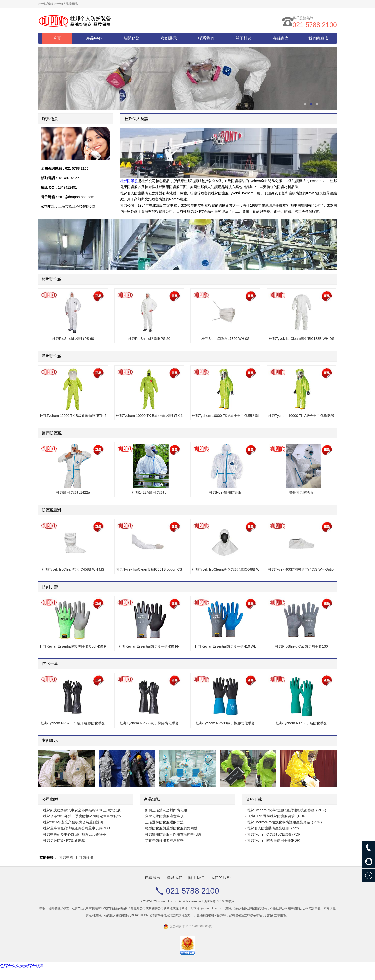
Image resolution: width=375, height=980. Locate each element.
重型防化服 (52, 356)
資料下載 (254, 799)
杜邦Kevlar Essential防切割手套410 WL (225, 646)
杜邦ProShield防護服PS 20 (149, 339)
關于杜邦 (244, 38)
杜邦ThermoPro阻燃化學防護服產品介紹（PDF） (286, 822)
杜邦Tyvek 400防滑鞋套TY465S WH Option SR (302, 569)
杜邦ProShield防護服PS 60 (73, 339)
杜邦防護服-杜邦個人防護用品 (58, 4)
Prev (326, 741)
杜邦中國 (66, 857)
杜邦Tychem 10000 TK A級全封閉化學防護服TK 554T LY (302, 416)
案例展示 (169, 38)
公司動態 (50, 799)
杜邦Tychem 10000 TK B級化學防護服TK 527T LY (73, 416)
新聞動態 (131, 38)
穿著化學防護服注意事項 (164, 816)
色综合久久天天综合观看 (22, 966)
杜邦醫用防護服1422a (73, 492)
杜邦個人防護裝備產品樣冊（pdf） (274, 828)
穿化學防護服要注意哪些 (164, 840)
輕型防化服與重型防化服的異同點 (171, 828)
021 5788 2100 (314, 26)
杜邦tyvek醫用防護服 (225, 492)
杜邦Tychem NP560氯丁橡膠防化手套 (149, 723)
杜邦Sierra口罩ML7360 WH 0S (225, 339)
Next (330, 741)
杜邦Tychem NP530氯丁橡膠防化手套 (225, 723)
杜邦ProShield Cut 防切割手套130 (302, 646)
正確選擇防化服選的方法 (164, 822)
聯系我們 (206, 38)
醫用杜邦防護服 (302, 492)
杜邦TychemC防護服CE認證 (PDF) (274, 834)
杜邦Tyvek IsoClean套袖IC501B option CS (149, 569)
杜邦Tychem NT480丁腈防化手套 (302, 723)
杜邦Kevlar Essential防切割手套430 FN (149, 646)
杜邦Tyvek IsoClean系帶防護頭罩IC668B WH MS (225, 569)
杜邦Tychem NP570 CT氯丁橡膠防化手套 (73, 723)
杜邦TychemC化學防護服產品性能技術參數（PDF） (288, 810)
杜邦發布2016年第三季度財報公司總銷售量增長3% (83, 816)
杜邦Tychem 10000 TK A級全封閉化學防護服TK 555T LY (225, 416)
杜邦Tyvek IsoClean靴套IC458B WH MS (73, 569)
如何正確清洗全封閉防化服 (166, 810)
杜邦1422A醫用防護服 (149, 492)
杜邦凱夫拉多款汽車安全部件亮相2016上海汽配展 (82, 810)
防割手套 (50, 587)
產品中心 (94, 38)
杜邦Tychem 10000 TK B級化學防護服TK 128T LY (149, 416)
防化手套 (50, 664)
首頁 (57, 38)
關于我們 (196, 877)
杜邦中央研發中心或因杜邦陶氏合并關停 (74, 834)
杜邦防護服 (129, 181)
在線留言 (281, 38)
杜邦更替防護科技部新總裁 (64, 840)
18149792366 (69, 178)
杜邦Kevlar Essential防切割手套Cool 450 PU (73, 646)
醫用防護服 (52, 433)
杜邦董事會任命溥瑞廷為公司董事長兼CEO (76, 828)
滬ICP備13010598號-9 (219, 901)
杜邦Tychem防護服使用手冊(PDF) (274, 840)
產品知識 (152, 799)
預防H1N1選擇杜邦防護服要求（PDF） (278, 816)
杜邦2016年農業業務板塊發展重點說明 (73, 822)
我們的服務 (318, 38)
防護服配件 (52, 510)
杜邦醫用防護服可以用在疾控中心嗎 (173, 834)
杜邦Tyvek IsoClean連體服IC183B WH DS (302, 339)
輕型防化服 (52, 279)
